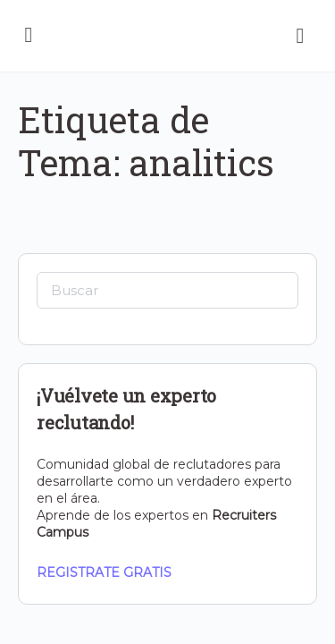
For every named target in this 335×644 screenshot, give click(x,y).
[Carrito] (301, 36)
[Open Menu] (29, 34)
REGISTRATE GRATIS (104, 572)
